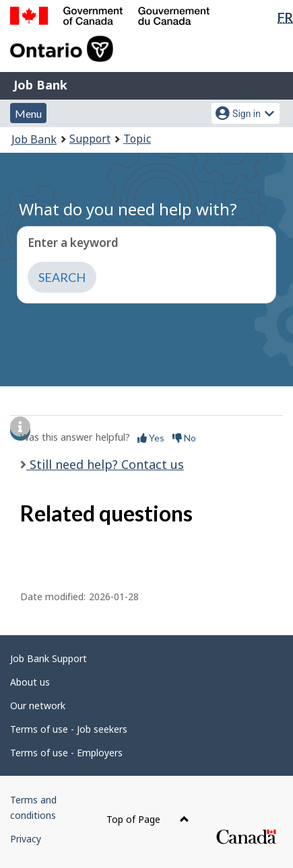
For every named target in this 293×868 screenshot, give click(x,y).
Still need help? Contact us (105, 464)
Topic (137, 139)
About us (30, 682)
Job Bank (40, 85)
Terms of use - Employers (66, 753)
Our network (38, 706)
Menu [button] (28, 113)
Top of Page (148, 819)
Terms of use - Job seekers (69, 729)
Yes (151, 438)
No (184, 438)
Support (90, 139)
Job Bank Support (48, 658)
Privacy (26, 839)
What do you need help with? (128, 209)
